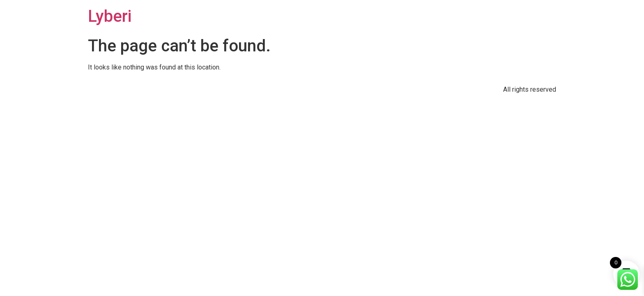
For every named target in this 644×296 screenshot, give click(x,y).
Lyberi (110, 16)
